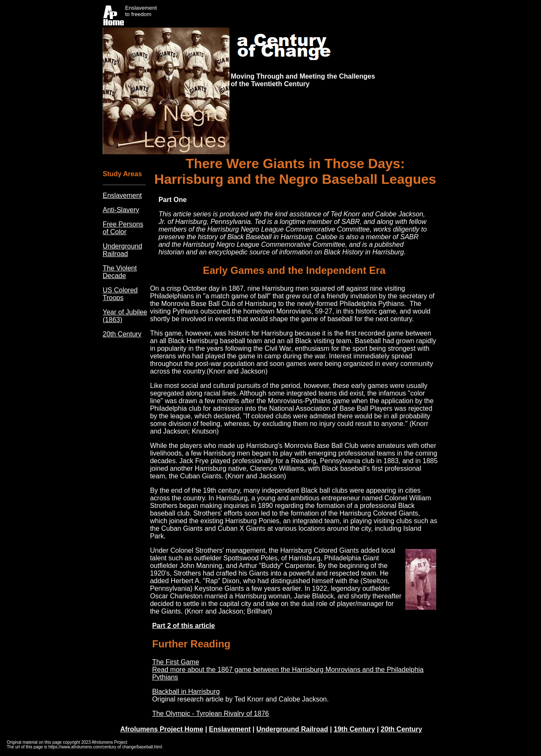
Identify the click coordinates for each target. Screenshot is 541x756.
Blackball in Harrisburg (186, 692)
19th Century (355, 729)
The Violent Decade (120, 272)
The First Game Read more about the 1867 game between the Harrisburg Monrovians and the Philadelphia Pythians (288, 670)
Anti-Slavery (121, 210)
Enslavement (122, 195)
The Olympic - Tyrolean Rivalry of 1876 (210, 714)
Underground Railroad (122, 250)
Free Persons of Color (123, 228)
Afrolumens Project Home (161, 729)
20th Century (122, 334)
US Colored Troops (120, 294)
